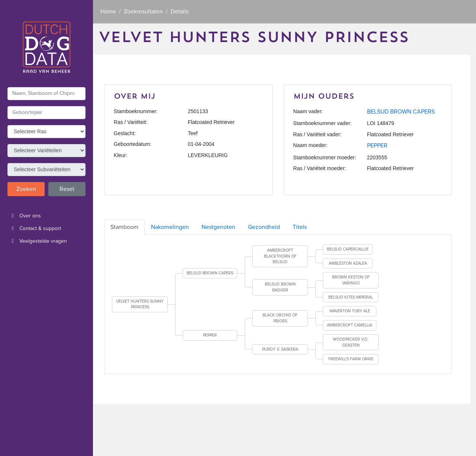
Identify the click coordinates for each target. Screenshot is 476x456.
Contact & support (34, 229)
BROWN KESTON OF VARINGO (351, 280)
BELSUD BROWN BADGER (280, 287)
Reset (67, 189)
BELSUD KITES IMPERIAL (351, 297)
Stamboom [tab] (124, 227)
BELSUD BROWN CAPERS (401, 112)
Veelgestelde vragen (37, 241)
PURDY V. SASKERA (280, 349)
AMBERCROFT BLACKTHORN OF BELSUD (280, 256)
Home (108, 12)
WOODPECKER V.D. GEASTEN (351, 342)
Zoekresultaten (143, 12)
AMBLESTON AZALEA (348, 263)
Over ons (24, 216)
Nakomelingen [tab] (170, 227)
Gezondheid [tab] (264, 227)
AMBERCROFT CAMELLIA (350, 325)
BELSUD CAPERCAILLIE (348, 249)
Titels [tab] (300, 227)
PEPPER (377, 146)
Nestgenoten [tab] (218, 227)
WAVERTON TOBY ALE (350, 311)
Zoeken (26, 189)
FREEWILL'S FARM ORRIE (351, 359)
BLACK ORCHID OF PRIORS (280, 318)
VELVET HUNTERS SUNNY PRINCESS (140, 304)
